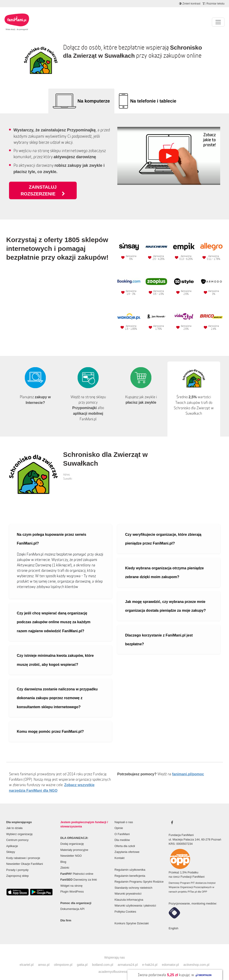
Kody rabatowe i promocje (23, 851)
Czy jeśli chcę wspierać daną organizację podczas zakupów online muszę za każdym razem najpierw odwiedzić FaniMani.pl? (54, 615)
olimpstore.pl (63, 958)
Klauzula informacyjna (129, 893)
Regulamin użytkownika (130, 863)
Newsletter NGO (71, 849)
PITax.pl (192, 885)
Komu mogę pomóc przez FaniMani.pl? (50, 725)
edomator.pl (170, 958)
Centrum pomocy (17, 833)
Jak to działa (14, 821)
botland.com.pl (103, 958)
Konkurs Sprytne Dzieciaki (132, 917)
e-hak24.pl (150, 958)
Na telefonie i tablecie (153, 101)
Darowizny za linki (79, 873)
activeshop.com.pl (196, 958)
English (174, 922)
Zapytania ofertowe (127, 845)
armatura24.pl (128, 958)
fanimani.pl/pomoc (188, 767)
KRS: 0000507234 (181, 837)
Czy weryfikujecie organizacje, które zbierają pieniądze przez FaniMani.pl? (163, 532)
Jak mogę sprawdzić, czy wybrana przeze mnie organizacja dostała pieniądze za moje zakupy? (165, 599)
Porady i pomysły (17, 863)
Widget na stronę (72, 879)
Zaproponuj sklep (18, 869)
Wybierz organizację (20, 827)
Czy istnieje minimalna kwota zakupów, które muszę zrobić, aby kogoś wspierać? (55, 653)
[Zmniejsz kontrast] (190, 4)
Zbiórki (65, 861)
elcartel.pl (27, 958)
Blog (63, 855)
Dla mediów (122, 833)
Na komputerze (94, 101)
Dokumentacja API (73, 902)
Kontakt (120, 851)
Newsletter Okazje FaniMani (25, 857)
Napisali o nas (124, 815)
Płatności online (77, 867)
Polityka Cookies (125, 905)
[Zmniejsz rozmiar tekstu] (214, 4)
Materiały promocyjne (74, 843)
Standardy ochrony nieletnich (134, 881)
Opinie (119, 821)
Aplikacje (12, 839)
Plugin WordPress (72, 885)
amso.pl (44, 958)
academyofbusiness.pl (114, 965)
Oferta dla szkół (125, 839)
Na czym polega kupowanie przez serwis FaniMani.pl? (52, 532)
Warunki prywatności (128, 887)
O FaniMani (122, 827)
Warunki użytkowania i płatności (135, 899)
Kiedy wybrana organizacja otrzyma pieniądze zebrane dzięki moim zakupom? (165, 566)
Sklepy (11, 845)
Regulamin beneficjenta (130, 869)
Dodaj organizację (72, 837)
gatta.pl (82, 958)
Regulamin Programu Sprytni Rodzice (139, 875)
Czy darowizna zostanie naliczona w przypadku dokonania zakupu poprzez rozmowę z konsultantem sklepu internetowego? (57, 691)
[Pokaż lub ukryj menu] (218, 22)
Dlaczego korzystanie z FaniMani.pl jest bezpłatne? (159, 633)
